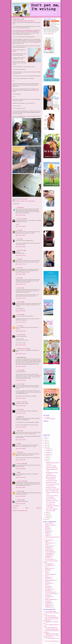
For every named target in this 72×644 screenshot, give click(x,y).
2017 (46, 437)
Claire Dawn (20, 491)
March (47, 514)
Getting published (49, 555)
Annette (19, 230)
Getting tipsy (48, 556)
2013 (46, 444)
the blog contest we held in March (23, 30)
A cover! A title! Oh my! (50, 502)
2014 (46, 442)
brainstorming (48, 531)
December (48, 449)
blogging (47, 527)
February (48, 516)
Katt (18, 443)
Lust (46, 567)
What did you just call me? (51, 487)
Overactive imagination (50, 574)
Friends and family (49, 546)
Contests (47, 536)
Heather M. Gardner (21, 402)
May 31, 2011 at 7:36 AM (21, 366)
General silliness (49, 549)
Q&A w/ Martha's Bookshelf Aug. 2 (52, 641)
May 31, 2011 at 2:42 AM (21, 215)
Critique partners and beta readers (52, 537)
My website (47, 417)
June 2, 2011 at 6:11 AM (20, 496)
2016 (46, 439)
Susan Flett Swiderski (21, 481)
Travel (47, 598)
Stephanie (19, 431)
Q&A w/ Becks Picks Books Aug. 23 (52, 617)
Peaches (19, 278)
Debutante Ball (48, 540)
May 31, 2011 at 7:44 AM (21, 380)
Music (46, 571)
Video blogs (48, 601)
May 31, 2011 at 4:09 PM (21, 469)
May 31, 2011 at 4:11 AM (21, 255)
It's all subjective (49, 564)
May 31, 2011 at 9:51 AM (21, 413)
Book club (47, 528)
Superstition (48, 591)
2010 (46, 519)
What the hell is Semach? (51, 499)
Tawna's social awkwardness (51, 594)
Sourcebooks (48, 588)
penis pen (14, 51)
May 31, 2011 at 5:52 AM (21, 298)
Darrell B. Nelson (20, 250)
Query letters (48, 579)
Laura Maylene (20, 335)
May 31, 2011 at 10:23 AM (21, 427)
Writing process (48, 606)
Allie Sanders (20, 384)
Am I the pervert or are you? (51, 481)
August (47, 456)
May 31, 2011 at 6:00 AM (21, 311)
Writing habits (48, 603)
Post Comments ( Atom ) (22, 511)
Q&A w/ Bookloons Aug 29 (50, 611)
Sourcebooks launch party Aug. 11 (52, 629)
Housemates (18, 201)
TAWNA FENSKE (56, 21)
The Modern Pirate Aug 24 (50, 616)
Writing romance (32, 201)
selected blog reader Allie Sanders (31, 32)
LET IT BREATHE (49, 565)
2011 (46, 447)
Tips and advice (48, 597)
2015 (46, 440)
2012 (46, 445)
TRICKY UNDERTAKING (51, 600)
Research (47, 582)
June (47, 459)
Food (46, 544)
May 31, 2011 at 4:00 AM (21, 235)
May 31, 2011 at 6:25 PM (21, 477)
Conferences (48, 534)
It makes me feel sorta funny (51, 468)
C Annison (19, 409)
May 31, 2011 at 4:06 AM (21, 247)
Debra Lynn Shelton (21, 464)
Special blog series (49, 589)
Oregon (47, 573)
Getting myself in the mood (51, 482)
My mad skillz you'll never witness (53, 489)
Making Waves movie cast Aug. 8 (52, 634)
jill (18, 472)
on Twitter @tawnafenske (50, 419)
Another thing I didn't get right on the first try (24, 21)
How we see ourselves (50, 559)
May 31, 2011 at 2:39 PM (21, 448)
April (47, 512)
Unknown (19, 326)
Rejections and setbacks (50, 580)
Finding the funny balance (51, 476)
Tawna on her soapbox (50, 592)
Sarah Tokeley (20, 314)
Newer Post (15, 508)
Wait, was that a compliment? (52, 509)
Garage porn (48, 547)
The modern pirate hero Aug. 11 (51, 628)
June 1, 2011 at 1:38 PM (20, 487)
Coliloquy (47, 533)
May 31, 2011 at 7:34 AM (21, 354)
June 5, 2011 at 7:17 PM (20, 504)
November (48, 451)
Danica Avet (19, 288)
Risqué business (48, 583)
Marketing (47, 570)
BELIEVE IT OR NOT (50, 525)
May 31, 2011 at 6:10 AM (21, 322)
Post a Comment (16, 506)
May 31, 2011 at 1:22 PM (21, 440)
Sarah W (19, 239)
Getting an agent (49, 550)
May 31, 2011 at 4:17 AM (21, 264)
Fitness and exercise (49, 543)
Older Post (39, 508)
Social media (48, 586)
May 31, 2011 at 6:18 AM (21, 331)
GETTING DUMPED (50, 552)
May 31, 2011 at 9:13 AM (21, 406)
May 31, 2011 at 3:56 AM (21, 226)
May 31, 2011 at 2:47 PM (21, 460)
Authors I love (48, 524)
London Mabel (20, 500)
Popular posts (48, 577)
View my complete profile (48, 34)
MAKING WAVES (24, 201)
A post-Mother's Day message (52, 501)
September (48, 454)
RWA (46, 585)
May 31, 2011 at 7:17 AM (21, 345)
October (48, 452)
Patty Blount (20, 302)
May (47, 461)
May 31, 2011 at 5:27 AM (21, 284)
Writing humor (48, 604)
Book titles (47, 530)
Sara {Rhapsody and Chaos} (22, 349)
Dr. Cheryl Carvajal (21, 219)
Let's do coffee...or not (50, 504)
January (48, 518)
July (47, 457)
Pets (46, 576)
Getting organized (49, 553)
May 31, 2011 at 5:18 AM (21, 274)
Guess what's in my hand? (51, 466)
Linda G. (19, 268)
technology (47, 595)
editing (47, 541)
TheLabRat (19, 207)
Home (27, 508)
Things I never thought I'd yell (52, 491)
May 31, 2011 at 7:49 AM (21, 398)
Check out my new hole (50, 511)
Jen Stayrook (20, 370)
